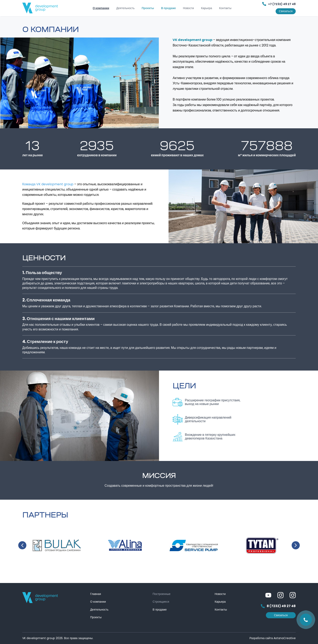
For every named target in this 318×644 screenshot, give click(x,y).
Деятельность (125, 8)
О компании (101, 8)
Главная (96, 594)
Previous (22, 545)
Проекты (148, 8)
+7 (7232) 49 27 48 (279, 4)
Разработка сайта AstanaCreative (273, 638)
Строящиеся (161, 602)
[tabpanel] (79, 83)
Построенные (162, 594)
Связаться (286, 11)
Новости (188, 8)
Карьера (206, 8)
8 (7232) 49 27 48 (278, 606)
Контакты (225, 8)
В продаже (168, 8)
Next (296, 545)
